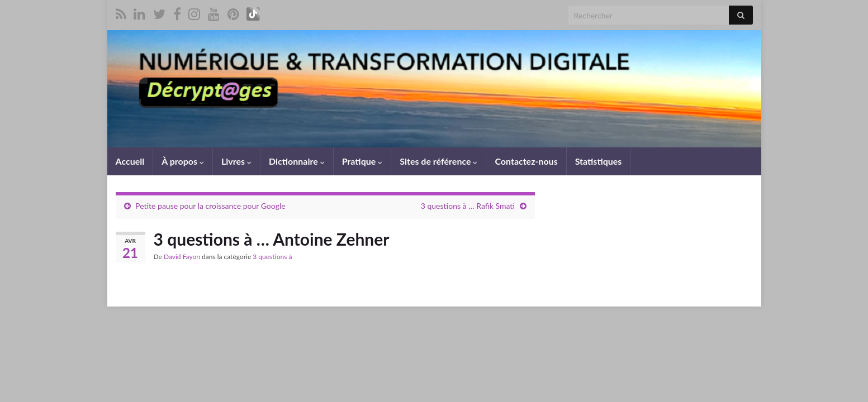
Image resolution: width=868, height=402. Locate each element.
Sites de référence (438, 161)
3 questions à (272, 257)
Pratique (362, 161)
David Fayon (182, 257)
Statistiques (599, 161)
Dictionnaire (297, 161)
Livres (236, 161)
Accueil (130, 161)
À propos (183, 161)
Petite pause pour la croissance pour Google (210, 206)
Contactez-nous (526, 161)
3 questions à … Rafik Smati (468, 206)
